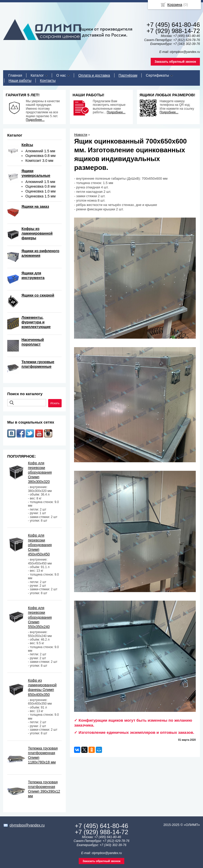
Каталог (37, 75)
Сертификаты (157, 75)
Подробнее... (35, 120)
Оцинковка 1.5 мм (41, 196)
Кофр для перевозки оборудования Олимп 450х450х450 (40, 545)
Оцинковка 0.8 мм (41, 156)
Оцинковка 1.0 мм (41, 191)
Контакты (48, 81)
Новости (81, 135)
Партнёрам (128, 75)
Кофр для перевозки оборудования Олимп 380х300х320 (40, 472)
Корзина (175, 5)
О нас (61, 75)
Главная (15, 75)
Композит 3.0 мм (39, 161)
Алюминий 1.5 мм (40, 151)
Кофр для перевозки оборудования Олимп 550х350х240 (40, 617)
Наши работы (20, 81)
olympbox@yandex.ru (27, 825)
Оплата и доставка (94, 75)
